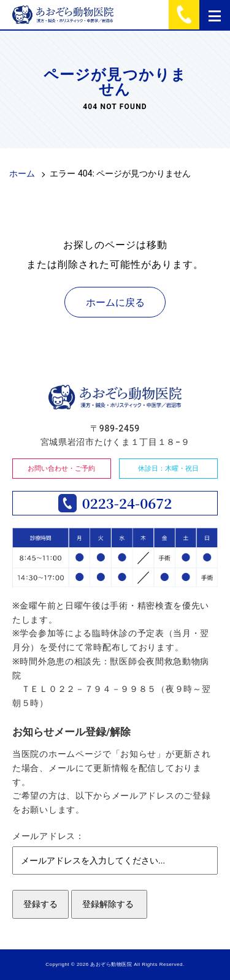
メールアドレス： (48, 836)
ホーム (22, 173)
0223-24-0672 (127, 503)
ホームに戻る (115, 302)
